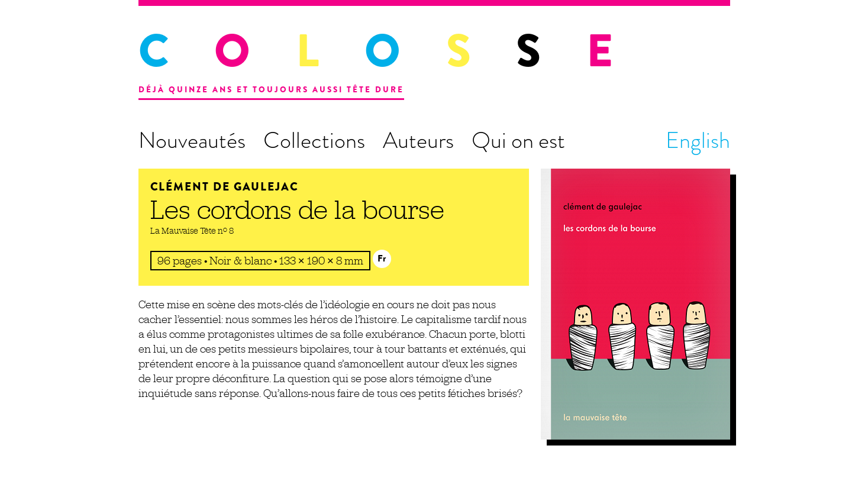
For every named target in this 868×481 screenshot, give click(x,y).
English (698, 140)
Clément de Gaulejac (225, 187)
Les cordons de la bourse (297, 209)
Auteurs (418, 140)
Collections (314, 140)
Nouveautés (192, 140)
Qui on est (518, 140)
